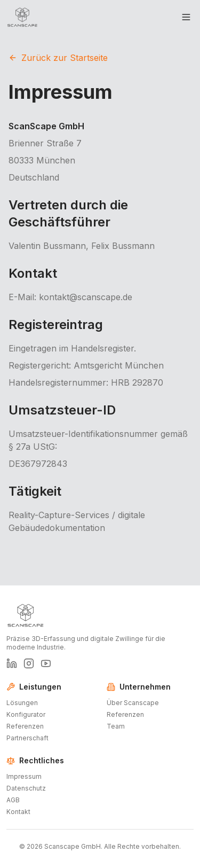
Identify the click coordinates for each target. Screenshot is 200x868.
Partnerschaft (27, 738)
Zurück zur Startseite (58, 58)
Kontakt (18, 812)
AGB (13, 800)
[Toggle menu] (186, 17)
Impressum (24, 776)
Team (116, 726)
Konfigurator (26, 714)
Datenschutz (26, 788)
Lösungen (22, 703)
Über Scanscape (133, 703)
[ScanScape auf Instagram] (29, 663)
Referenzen (25, 726)
